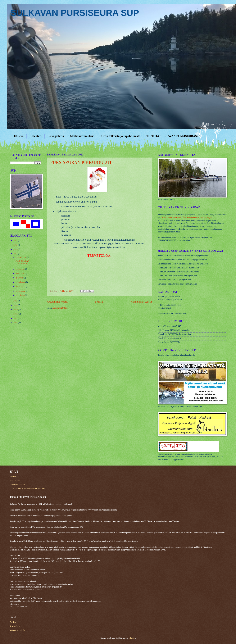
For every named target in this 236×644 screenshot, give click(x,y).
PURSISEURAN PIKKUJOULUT (81, 162)
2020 (16, 305)
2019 (16, 310)
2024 (16, 245)
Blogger (132, 638)
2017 (16, 318)
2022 (16, 254)
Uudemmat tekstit (57, 302)
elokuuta (20, 278)
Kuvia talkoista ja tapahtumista (120, 136)
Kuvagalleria (56, 136)
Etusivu (19, 136)
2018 (16, 314)
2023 (16, 249)
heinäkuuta (21, 282)
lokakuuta (20, 269)
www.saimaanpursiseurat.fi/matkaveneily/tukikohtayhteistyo (187, 217)
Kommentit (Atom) (60, 308)
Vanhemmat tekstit (141, 302)
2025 (16, 241)
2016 (16, 323)
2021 (16, 301)
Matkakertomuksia (82, 136)
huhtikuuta (21, 295)
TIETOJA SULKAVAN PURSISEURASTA (174, 136)
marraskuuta (21, 257)
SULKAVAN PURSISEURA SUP (75, 13)
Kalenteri (36, 136)
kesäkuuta (20, 287)
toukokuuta (21, 291)
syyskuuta (20, 273)
